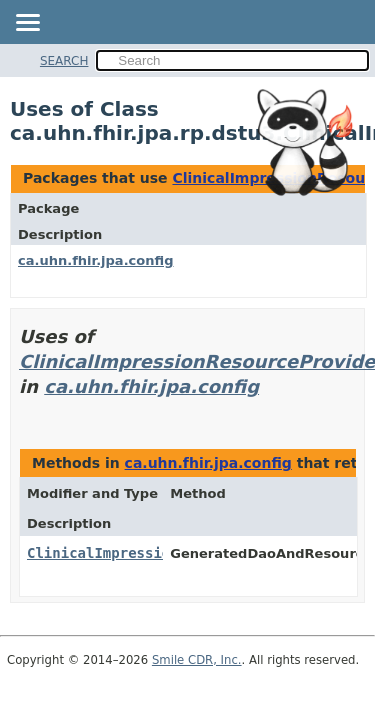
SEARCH (64, 61)
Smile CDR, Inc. (197, 660)
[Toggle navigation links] (27, 24)
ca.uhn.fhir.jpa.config (95, 260)
